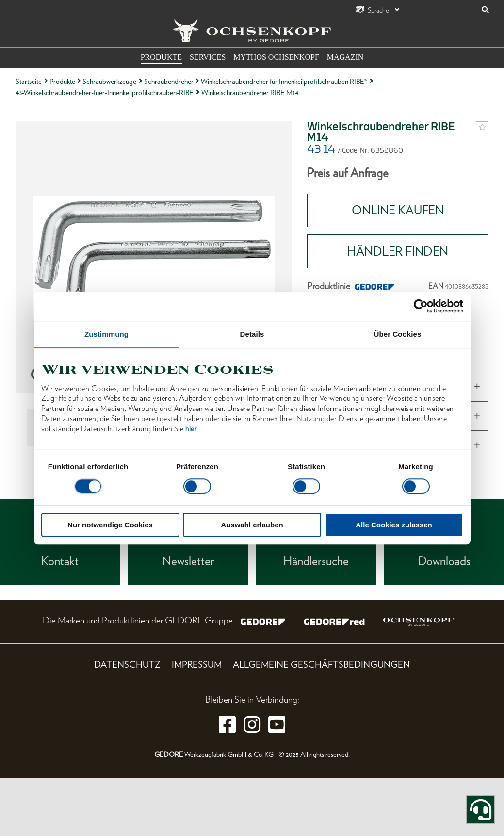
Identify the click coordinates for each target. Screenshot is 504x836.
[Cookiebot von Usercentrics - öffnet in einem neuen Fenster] (421, 306)
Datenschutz (127, 664)
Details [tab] (252, 334)
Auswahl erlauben (252, 525)
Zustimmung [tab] (106, 334)
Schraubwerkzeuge (109, 81)
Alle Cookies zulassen (394, 525)
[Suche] (443, 10)
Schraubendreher (169, 81)
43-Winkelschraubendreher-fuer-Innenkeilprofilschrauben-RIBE (105, 92)
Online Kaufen (398, 210)
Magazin (345, 57)
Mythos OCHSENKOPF (276, 57)
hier (191, 429)
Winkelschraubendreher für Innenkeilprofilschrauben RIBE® (284, 81)
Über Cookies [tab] (398, 334)
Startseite (29, 81)
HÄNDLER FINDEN (398, 251)
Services (208, 57)
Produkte (161, 57)
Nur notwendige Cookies (110, 525)
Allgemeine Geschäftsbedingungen (321, 664)
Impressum (197, 664)
